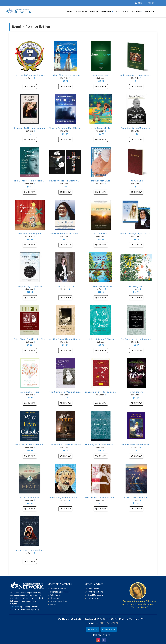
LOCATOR (150, 11)
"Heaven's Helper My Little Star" (66, 128)
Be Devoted (101, 234)
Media (53, 604)
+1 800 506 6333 (107, 623)
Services (94, 11)
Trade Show (81, 11)
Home (70, 11)
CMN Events (93, 589)
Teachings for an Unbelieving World (140, 128)
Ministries (54, 598)
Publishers (55, 595)
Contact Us (108, 629)
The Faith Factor (65, 286)
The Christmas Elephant (30, 234)
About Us (92, 629)
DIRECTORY (137, 11)
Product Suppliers (58, 601)
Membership (107, 11)
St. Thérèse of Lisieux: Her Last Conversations (74, 339)
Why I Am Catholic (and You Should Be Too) (38, 445)
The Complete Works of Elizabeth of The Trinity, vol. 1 (78, 392)
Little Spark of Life (101, 128)
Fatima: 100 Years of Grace (65, 75)
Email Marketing (95, 595)
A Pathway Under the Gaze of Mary (68, 234)
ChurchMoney (101, 75)
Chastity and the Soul (136, 497)
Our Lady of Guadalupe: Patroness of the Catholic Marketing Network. (139, 604)
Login (151, 3)
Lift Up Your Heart (30, 497)
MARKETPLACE (122, 11)
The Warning (136, 181)
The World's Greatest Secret (65, 445)
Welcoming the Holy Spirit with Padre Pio (71, 497)
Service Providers (58, 589)
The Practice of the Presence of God (141, 339)
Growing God (136, 286)
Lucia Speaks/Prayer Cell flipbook (138, 234)
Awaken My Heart (30, 392)
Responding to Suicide (30, 286)
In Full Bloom (136, 392)
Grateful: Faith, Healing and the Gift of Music (38, 128)
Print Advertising (96, 592)
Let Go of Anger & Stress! (101, 339)
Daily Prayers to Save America (137, 75)
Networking (93, 598)
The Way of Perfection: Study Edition (105, 445)
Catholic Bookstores (60, 592)
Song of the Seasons (101, 286)
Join (138, 3)
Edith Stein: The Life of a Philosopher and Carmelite (42, 339)
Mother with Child (101, 181)
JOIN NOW (15, 606)
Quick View (30, 87)
